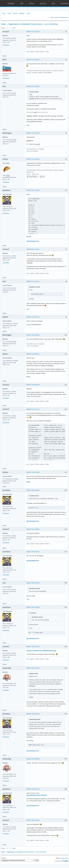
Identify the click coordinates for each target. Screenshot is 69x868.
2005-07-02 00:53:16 (33, 317)
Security (43, 3)
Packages (11, 3)
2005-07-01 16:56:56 (33, 133)
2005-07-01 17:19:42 (33, 190)
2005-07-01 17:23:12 (33, 281)
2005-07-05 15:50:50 (33, 529)
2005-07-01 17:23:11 (33, 249)
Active (57, 17)
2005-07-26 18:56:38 (33, 759)
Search (15, 13)
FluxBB (65, 861)
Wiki (22, 3)
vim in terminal (51, 24)
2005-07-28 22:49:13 (33, 820)
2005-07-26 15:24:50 (33, 668)
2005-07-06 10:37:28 (33, 647)
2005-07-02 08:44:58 (33, 385)
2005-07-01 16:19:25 (33, 32)
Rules (9, 13)
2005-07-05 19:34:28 (33, 583)
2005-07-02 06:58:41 (33, 354)
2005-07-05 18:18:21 (33, 552)
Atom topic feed (63, 858)
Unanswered (64, 17)
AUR (53, 3)
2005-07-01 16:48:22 (33, 86)
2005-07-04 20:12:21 (33, 409)
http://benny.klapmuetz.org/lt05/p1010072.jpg (41, 651)
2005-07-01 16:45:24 (33, 60)
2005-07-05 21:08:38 (33, 607)
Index (4, 13)
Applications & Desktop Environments (25, 24)
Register (22, 13)
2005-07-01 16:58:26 (33, 159)
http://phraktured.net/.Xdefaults (37, 795)
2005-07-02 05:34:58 (33, 335)
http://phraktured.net (33, 241)
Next (14, 28)
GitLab (32, 3)
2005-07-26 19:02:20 (33, 789)
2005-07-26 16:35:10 (33, 714)
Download (64, 3)
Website (7, 45)
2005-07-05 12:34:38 (33, 472)
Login (28, 13)
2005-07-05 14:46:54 (33, 490)
